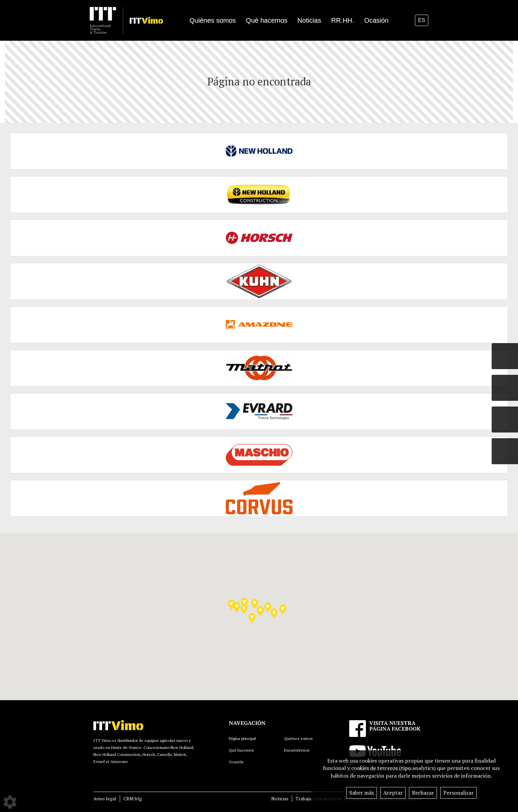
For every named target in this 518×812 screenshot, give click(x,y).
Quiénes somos (299, 738)
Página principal (242, 738)
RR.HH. (343, 20)
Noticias (280, 798)
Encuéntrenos (297, 750)
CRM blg (133, 798)
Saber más (362, 793)
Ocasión (376, 20)
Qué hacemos (241, 750)
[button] (255, 604)
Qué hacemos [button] (267, 20)
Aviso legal (105, 798)
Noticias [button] (309, 20)
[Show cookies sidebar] (10, 802)
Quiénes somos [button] (213, 20)
